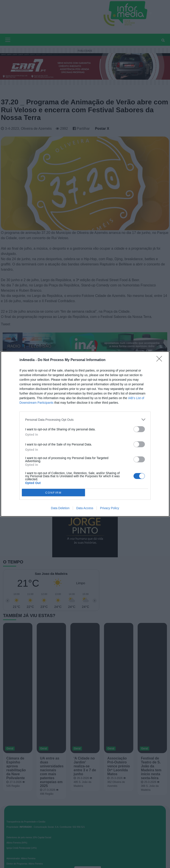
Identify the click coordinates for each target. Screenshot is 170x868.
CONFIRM (53, 493)
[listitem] (85, 420)
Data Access (85, 508)
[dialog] (85, 434)
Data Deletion (60, 508)
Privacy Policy (110, 508)
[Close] (161, 360)
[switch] (139, 429)
